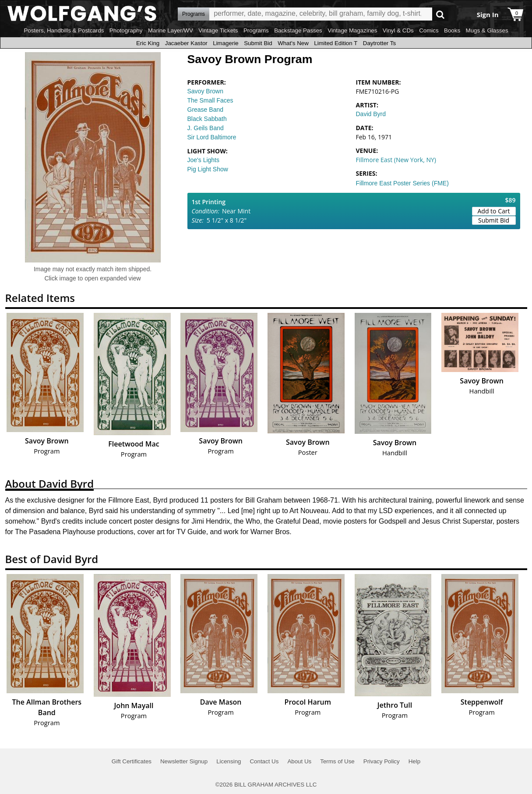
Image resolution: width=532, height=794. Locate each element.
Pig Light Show (208, 169)
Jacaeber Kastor (186, 43)
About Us (299, 761)
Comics (429, 30)
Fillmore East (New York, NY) (396, 160)
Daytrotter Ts (379, 43)
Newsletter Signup (184, 761)
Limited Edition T (336, 43)
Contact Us (264, 761)
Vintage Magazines (352, 30)
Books (452, 30)
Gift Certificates (132, 761)
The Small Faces (210, 100)
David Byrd (371, 114)
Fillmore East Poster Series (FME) (402, 183)
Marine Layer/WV (171, 30)
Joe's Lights (204, 160)
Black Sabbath (207, 119)
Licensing (229, 761)
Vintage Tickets (218, 30)
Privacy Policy (382, 761)
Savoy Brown (205, 91)
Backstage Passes (298, 30)
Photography (126, 30)
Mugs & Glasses (487, 30)
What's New (293, 43)
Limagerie (226, 43)
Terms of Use (337, 761)
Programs (256, 30)
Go (440, 14)
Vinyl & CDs (398, 30)
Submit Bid (258, 43)
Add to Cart (494, 211)
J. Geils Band (206, 128)
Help (414, 761)
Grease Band (206, 110)
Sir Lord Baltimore (212, 137)
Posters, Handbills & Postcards (64, 30)
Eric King (148, 43)
